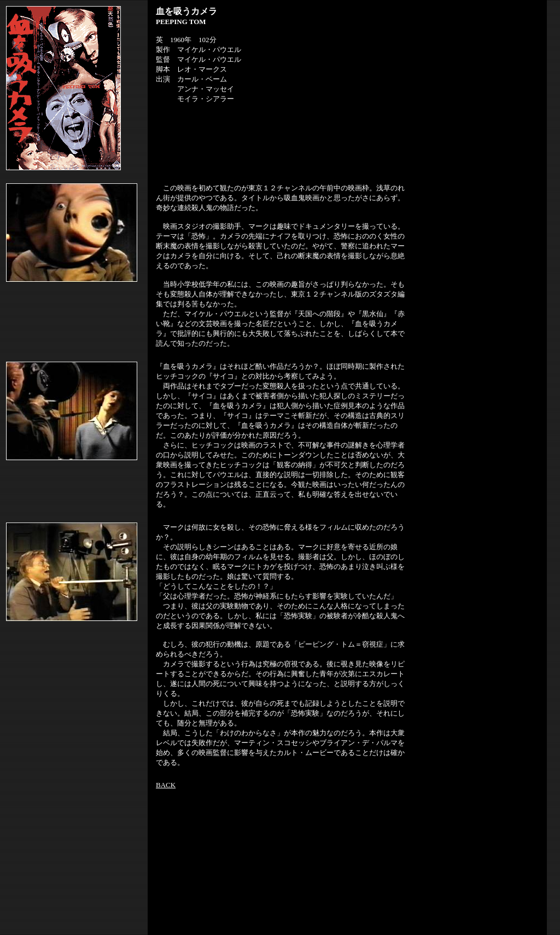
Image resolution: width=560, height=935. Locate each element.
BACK (166, 785)
